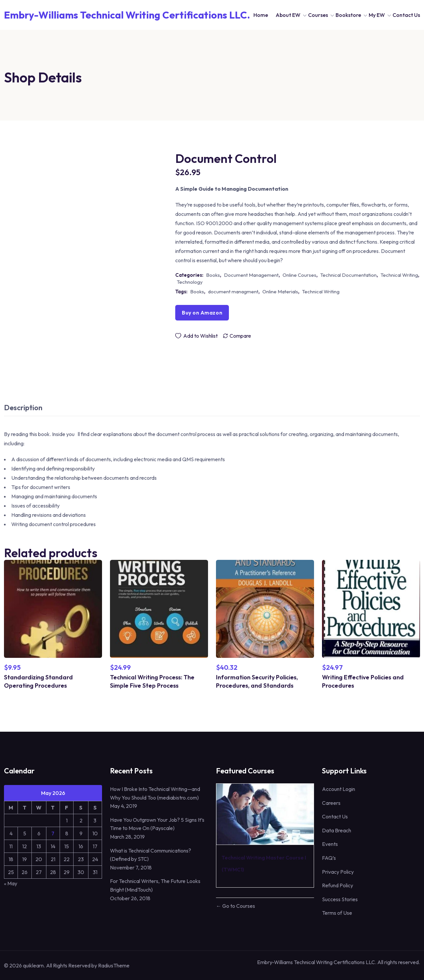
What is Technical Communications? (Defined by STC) (151, 855)
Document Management (251, 275)
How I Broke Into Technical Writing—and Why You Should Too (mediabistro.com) (155, 793)
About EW (288, 15)
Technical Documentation (348, 275)
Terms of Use (337, 913)
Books (213, 275)
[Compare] (237, 336)
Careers (331, 803)
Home (261, 15)
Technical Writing (399, 275)
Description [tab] (23, 408)
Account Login (339, 789)
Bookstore (348, 15)
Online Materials (280, 292)
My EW (377, 15)
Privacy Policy (338, 872)
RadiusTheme (114, 965)
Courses (318, 15)
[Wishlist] (196, 336)
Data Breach (337, 830)
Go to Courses (238, 906)
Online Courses (299, 275)
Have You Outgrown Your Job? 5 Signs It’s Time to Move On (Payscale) (157, 824)
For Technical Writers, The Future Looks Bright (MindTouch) (155, 885)
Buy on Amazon (202, 313)
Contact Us (406, 15)
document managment (233, 292)
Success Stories (340, 899)
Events (330, 844)
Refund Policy (338, 885)
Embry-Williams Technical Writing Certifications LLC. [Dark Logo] (127, 15)
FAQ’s (329, 858)
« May (11, 883)
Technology (190, 282)
